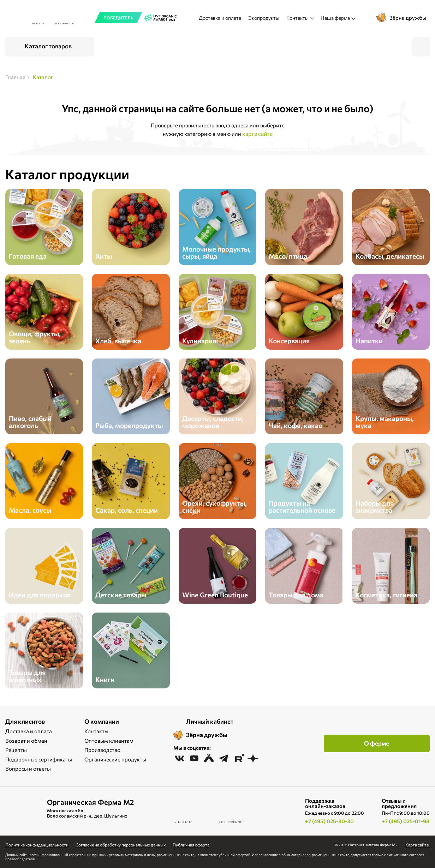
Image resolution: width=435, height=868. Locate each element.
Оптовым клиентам (109, 741)
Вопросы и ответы (28, 768)
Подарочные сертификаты (39, 759)
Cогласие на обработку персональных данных (121, 845)
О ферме (377, 743)
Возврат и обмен (26, 741)
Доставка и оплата (220, 18)
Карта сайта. (418, 845)
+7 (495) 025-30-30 (329, 821)
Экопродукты (264, 18)
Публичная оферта (191, 845)
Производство (102, 750)
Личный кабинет (210, 721)
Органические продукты (115, 759)
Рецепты (16, 750)
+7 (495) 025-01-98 (406, 821)
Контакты (96, 731)
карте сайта (257, 134)
